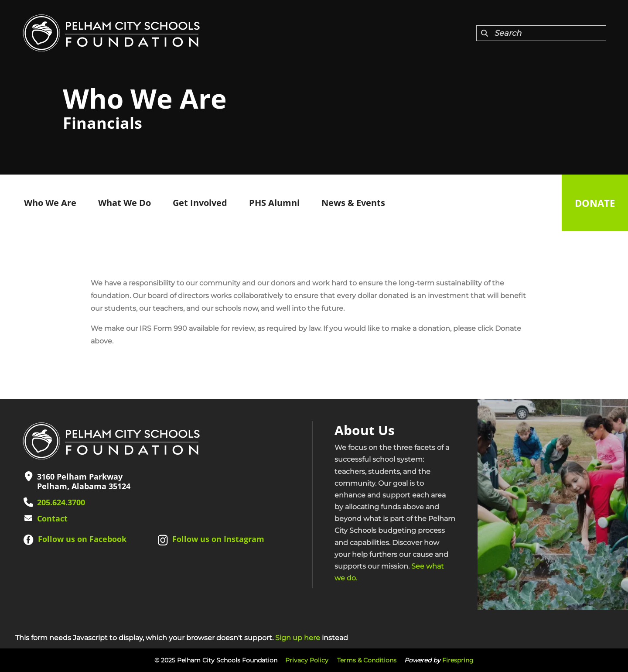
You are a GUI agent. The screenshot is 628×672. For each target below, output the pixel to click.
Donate (595, 203)
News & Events (353, 203)
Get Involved (200, 203)
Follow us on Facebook (82, 539)
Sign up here (298, 638)
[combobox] (541, 33)
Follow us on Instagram (218, 539)
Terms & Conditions (367, 660)
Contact (52, 518)
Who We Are (50, 203)
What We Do (125, 203)
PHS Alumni (274, 203)
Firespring (458, 660)
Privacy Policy (307, 660)
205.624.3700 (61, 502)
